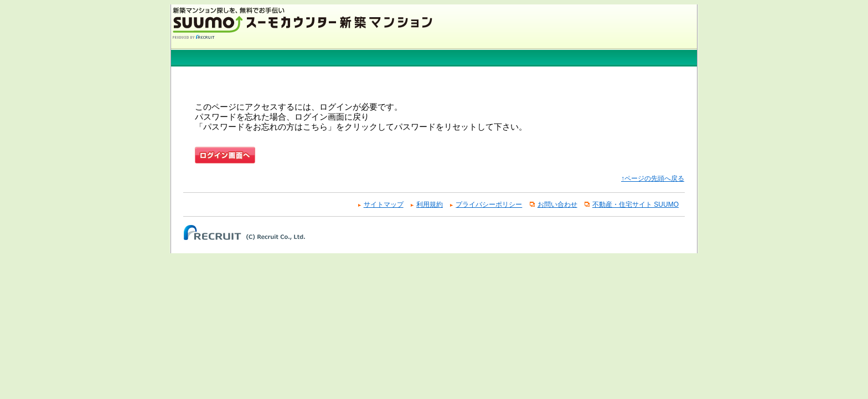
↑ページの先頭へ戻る (653, 178)
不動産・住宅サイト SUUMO (635, 204)
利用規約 (430, 204)
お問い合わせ (557, 204)
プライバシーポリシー (489, 204)
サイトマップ (384, 204)
